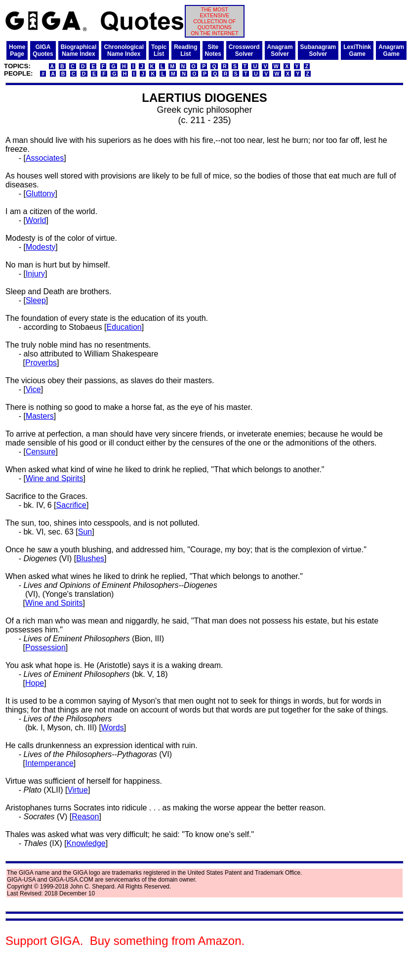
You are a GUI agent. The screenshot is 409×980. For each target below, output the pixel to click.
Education (124, 327)
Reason (85, 817)
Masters (40, 416)
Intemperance (49, 763)
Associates (45, 158)
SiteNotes (213, 50)
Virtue (78, 790)
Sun (85, 532)
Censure (41, 452)
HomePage (17, 50)
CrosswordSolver (244, 50)
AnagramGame (391, 50)
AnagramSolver (280, 50)
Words (113, 728)
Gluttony (41, 194)
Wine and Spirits (55, 478)
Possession (45, 647)
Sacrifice (71, 505)
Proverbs (41, 363)
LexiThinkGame (357, 50)
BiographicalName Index (79, 50)
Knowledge (86, 843)
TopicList (159, 50)
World (36, 220)
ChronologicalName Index (124, 50)
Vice (33, 389)
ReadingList (185, 50)
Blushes (90, 558)
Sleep (36, 300)
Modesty (41, 247)
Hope (35, 683)
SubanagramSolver (318, 50)
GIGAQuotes (43, 50)
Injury (35, 274)
